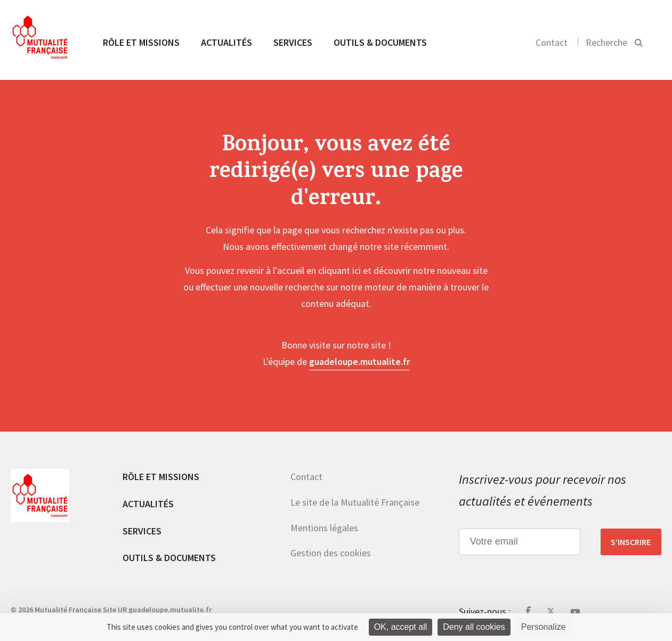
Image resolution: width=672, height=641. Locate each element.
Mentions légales (324, 528)
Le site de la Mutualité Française (355, 502)
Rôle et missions (141, 42)
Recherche (606, 42)
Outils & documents (380, 42)
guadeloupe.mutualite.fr (359, 362)
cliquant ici (339, 270)
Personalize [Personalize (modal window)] (544, 627)
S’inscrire (631, 542)
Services (293, 42)
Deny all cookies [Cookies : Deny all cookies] (474, 627)
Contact (552, 42)
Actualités (226, 42)
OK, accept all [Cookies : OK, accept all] (401, 627)
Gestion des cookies (331, 553)
